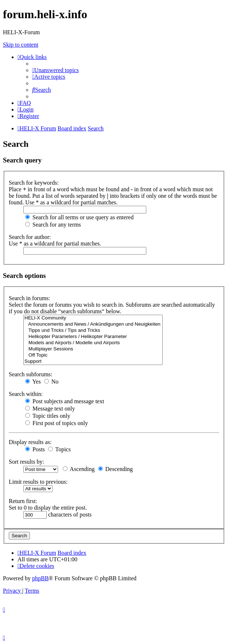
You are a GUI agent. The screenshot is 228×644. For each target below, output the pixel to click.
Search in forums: (30, 298)
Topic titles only (48, 416)
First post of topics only (57, 423)
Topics (59, 449)
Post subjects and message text (65, 401)
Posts (35, 449)
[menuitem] (55, 70)
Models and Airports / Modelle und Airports (93, 343)
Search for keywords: (34, 183)
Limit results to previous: (38, 482)
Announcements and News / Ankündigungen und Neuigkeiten (93, 324)
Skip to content (21, 45)
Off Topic (93, 355)
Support (93, 362)
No (51, 382)
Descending (116, 469)
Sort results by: (26, 462)
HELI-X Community (93, 318)
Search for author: (30, 237)
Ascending (79, 469)
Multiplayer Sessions (93, 349)
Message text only (50, 409)
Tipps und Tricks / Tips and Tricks (93, 331)
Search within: (26, 394)
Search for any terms (53, 225)
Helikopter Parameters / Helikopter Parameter (93, 337)
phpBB (40, 578)
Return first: (23, 501)
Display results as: (30, 442)
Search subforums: (31, 374)
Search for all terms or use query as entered (79, 217)
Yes (33, 382)
